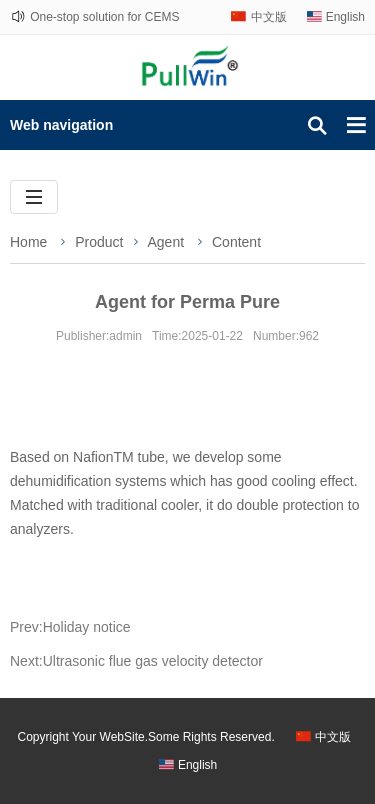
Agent (168, 242)
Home (28, 242)
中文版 (269, 17)
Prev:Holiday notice (70, 627)
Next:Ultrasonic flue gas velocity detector (136, 661)
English (345, 17)
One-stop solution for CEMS (104, 17)
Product (99, 242)
